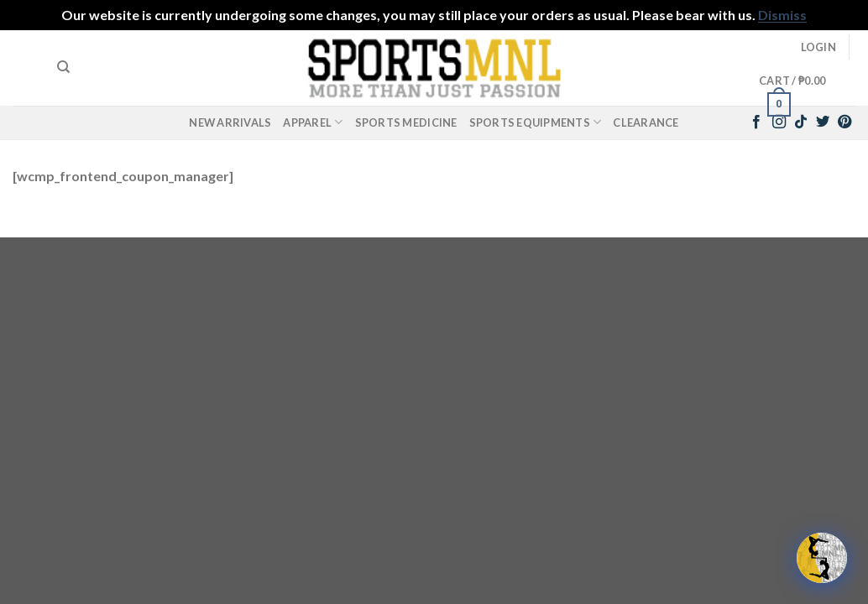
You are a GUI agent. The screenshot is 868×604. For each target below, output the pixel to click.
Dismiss (782, 15)
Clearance (646, 122)
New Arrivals (230, 122)
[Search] (63, 67)
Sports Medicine (406, 122)
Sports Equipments (536, 122)
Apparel (313, 122)
